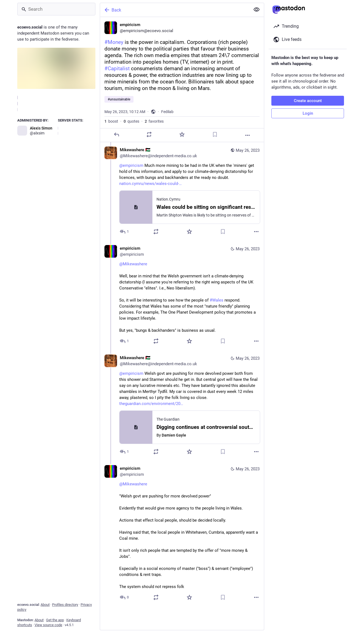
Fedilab (167, 112)
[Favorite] (182, 134)
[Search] (56, 9)
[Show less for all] (257, 10)
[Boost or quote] (149, 134)
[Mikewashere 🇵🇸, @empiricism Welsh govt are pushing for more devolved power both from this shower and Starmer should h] (182, 405)
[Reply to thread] (125, 232)
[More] (248, 135)
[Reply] (116, 134)
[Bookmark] (215, 134)
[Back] (175, 10)
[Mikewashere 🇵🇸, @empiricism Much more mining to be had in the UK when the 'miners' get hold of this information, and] (182, 191)
